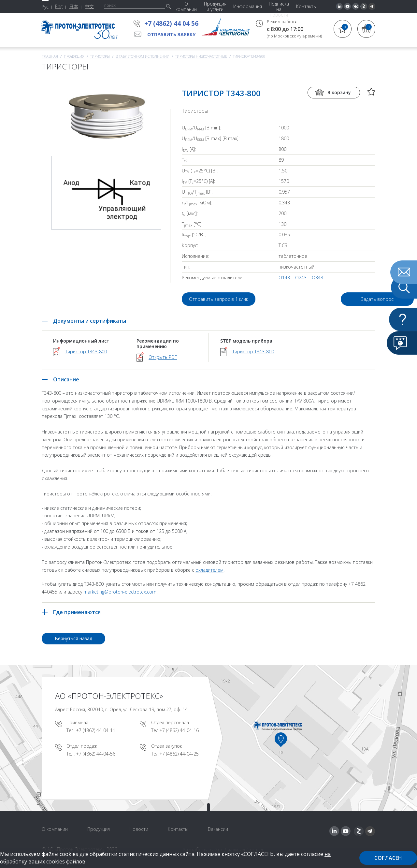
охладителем (209, 570)
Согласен (388, 858)
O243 (301, 278)
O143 (284, 278)
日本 (74, 6)
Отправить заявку (171, 34)
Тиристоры (100, 56)
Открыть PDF (163, 357)
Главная (50, 56)
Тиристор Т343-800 (86, 352)
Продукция (74, 56)
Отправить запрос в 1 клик (219, 299)
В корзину (339, 92)
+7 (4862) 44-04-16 (179, 730)
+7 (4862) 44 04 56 (171, 23)
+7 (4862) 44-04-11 (96, 730)
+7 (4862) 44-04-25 (179, 754)
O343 (317, 278)
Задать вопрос (338, 299)
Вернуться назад (73, 638)
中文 (89, 6)
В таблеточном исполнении (143, 56)
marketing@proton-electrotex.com (120, 592)
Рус (45, 7)
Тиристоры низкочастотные (201, 56)
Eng (59, 6)
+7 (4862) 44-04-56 (96, 754)
